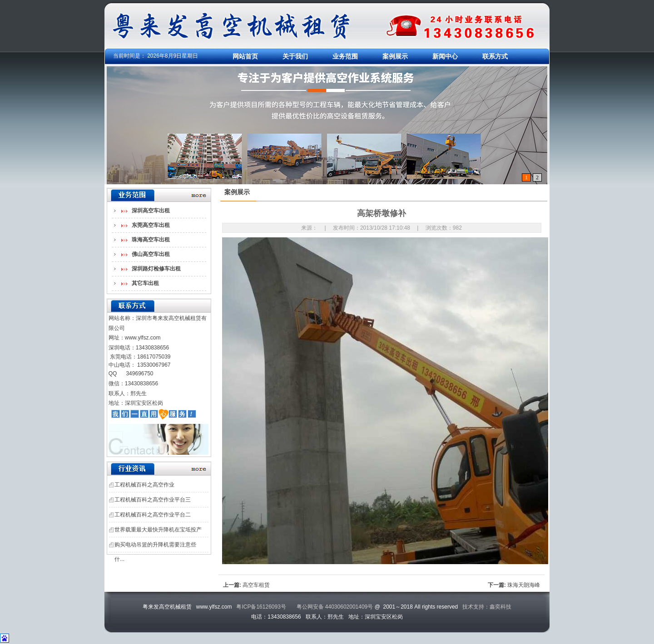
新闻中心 (445, 56)
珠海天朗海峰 (524, 585)
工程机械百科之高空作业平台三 (153, 500)
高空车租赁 (256, 585)
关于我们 (295, 56)
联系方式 (495, 56)
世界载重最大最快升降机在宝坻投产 (158, 530)
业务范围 (345, 56)
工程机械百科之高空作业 (144, 485)
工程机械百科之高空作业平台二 (153, 515)
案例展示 (395, 56)
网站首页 (245, 56)
